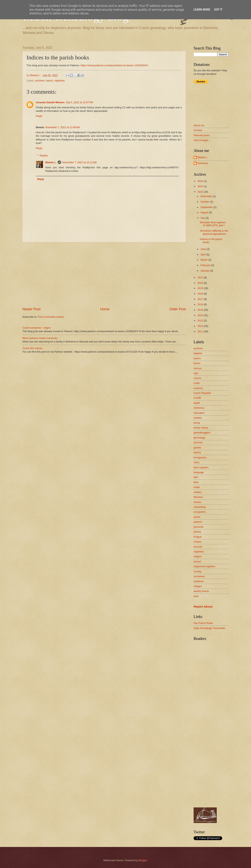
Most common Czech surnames (40, 338)
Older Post (178, 309)
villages (198, 586)
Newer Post (31, 309)
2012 (201, 326)
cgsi (196, 373)
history (197, 452)
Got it (218, 10)
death (197, 403)
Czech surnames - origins (37, 328)
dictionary (199, 408)
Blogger (143, 860)
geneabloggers (202, 433)
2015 (201, 310)
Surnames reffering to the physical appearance (214, 232)
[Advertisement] (104, 274)
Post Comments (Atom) (51, 317)
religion (198, 556)
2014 (201, 315)
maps (197, 487)
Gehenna (203, 163)
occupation (200, 512)
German (198, 442)
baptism (198, 353)
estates (198, 418)
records (198, 547)
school (197, 561)
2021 (201, 277)
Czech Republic (202, 393)
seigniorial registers (204, 566)
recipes (198, 542)
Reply (39, 116)
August (205, 212)
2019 (201, 288)
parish (197, 517)
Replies (44, 156)
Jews (196, 462)
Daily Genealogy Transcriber (209, 628)
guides (197, 448)
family (197, 423)
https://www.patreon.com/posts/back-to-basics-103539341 (114, 65)
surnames (199, 576)
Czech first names (32, 348)
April (203, 254)
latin (196, 477)
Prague (198, 537)
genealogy (199, 438)
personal (198, 527)
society (197, 571)
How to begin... (202, 140)
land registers (201, 467)
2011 (201, 331)
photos (197, 532)
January (205, 271)
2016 (201, 304)
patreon (198, 522)
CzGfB (197, 398)
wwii (196, 596)
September (207, 207)
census (198, 368)
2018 (201, 294)
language (199, 472)
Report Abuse (203, 606)
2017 (201, 299)
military (198, 492)
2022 (201, 192)
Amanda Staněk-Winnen (50, 102)
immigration (200, 457)
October (205, 202)
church (197, 378)
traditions (199, 581)
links (196, 482)
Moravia (198, 497)
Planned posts (202, 135)
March (204, 260)
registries (60, 81)
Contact (198, 130)
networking (200, 507)
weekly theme (201, 591)
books (197, 363)
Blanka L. (51, 162)
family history (201, 428)
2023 (201, 186)
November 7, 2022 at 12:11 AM (79, 162)
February (206, 265)
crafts (197, 383)
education (199, 413)
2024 (201, 181)
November (207, 196)
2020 (201, 283)
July (203, 218)
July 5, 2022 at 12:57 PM (79, 102)
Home (105, 309)
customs (198, 388)
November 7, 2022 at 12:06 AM (62, 127)
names (197, 502)
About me (199, 125)
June (204, 249)
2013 (201, 321)
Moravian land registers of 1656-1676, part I (213, 224)
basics (50, 81)
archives (40, 81)
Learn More (202, 10)
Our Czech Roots (203, 623)
